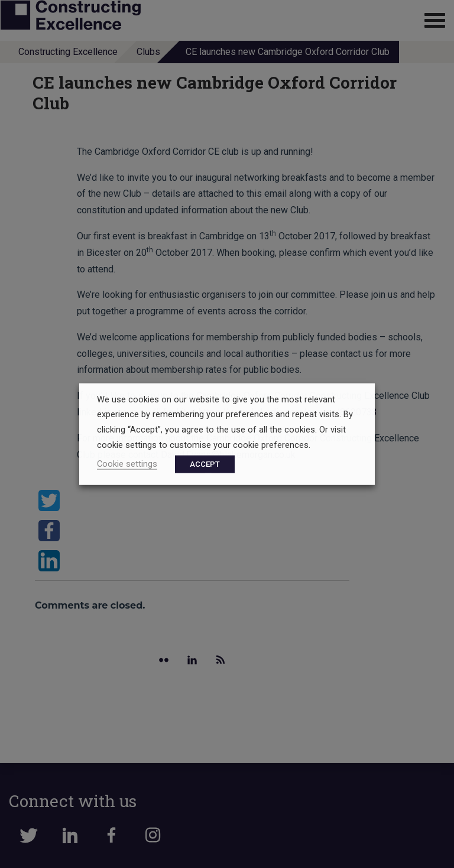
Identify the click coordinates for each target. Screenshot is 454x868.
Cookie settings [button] (127, 464)
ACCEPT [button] (205, 464)
